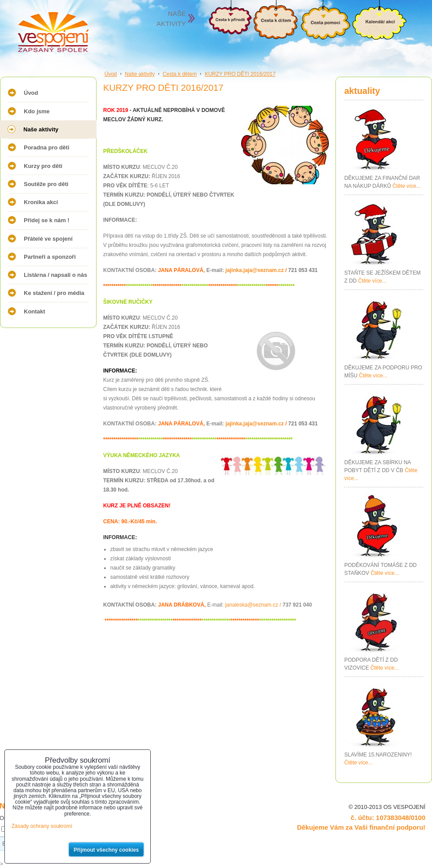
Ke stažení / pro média (54, 293)
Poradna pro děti (47, 147)
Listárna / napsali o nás (56, 275)
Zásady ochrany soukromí (42, 826)
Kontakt (34, 311)
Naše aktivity (41, 129)
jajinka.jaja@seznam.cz (254, 270)
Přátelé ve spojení (48, 239)
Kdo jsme (37, 111)
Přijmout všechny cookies (106, 850)
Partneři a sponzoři (50, 257)
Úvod (31, 93)
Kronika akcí (41, 202)
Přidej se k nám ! (47, 220)
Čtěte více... (406, 186)
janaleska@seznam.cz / (269, 605)
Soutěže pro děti (46, 184)
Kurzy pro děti (43, 166)
